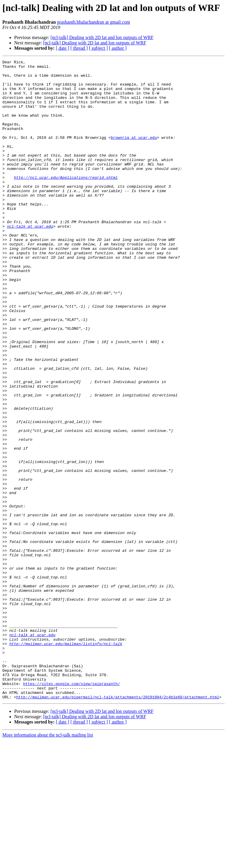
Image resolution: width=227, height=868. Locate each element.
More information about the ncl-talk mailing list (48, 863)
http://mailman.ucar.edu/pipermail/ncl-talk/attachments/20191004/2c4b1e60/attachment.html (118, 825)
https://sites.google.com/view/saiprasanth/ (72, 809)
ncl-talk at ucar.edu (30, 260)
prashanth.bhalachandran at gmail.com (94, 22)
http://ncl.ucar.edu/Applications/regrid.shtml (66, 201)
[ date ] (63, 48)
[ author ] (118, 48)
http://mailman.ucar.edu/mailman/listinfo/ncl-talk (66, 761)
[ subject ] (98, 48)
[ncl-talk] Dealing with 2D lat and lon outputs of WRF (102, 37)
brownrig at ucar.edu (134, 153)
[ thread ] (79, 48)
